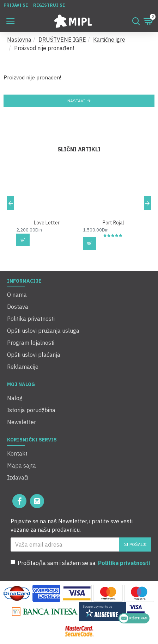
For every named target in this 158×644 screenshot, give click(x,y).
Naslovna (19, 40)
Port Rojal (113, 223)
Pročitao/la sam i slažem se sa (81, 563)
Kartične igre (109, 40)
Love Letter (47, 223)
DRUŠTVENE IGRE (62, 40)
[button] (11, 203)
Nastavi (76, 101)
